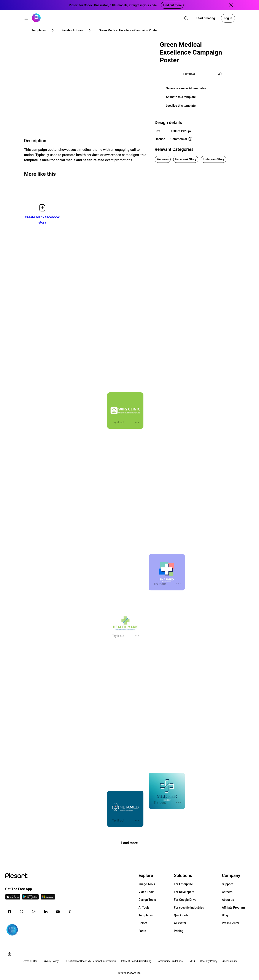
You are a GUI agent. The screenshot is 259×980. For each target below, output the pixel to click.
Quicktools (181, 915)
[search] (186, 18)
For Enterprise (183, 884)
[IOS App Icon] (13, 898)
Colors (143, 923)
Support (227, 884)
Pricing (179, 931)
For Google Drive (185, 900)
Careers (227, 892)
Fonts (142, 931)
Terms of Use (30, 961)
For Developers (184, 892)
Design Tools (147, 900)
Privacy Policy (51, 961)
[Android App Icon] (30, 898)
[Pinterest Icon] (70, 912)
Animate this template (181, 97)
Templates (146, 915)
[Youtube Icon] (58, 912)
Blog (225, 915)
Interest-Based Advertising (136, 961)
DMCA (191, 961)
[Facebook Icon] (10, 912)
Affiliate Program (233, 907)
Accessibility (230, 961)
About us (228, 900)
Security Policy (209, 961)
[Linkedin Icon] (46, 912)
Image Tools (147, 884)
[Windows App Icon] (48, 898)
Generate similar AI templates (186, 88)
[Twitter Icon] (22, 912)
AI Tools (144, 907)
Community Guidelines (170, 961)
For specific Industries (189, 907)
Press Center (231, 923)
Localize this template (181, 106)
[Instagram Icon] (34, 912)
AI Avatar (180, 923)
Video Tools (146, 892)
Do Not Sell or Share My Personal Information (90, 961)
